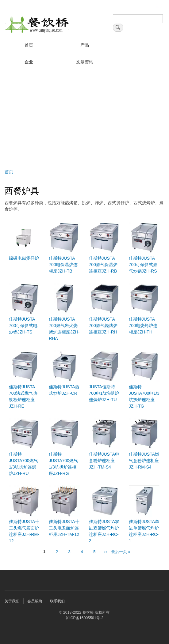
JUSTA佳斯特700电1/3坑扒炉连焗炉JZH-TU (104, 393)
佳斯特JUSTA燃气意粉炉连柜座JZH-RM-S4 (144, 461)
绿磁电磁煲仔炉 (24, 258)
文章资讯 (85, 62)
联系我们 (58, 601)
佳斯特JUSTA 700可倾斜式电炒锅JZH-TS (23, 326)
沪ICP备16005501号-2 (84, 618)
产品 (85, 45)
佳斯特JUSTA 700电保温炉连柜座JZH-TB (63, 265)
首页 (29, 45)
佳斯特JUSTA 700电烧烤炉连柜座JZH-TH (143, 326)
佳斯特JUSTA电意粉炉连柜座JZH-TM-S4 (104, 461)
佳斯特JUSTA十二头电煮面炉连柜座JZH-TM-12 (64, 528)
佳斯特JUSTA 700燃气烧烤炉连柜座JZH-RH (103, 326)
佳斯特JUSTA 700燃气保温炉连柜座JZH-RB (103, 265)
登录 (159, 6)
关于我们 (12, 601)
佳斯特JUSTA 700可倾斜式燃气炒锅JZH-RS (143, 265)
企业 (29, 62)
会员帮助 (35, 601)
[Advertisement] (84, 117)
